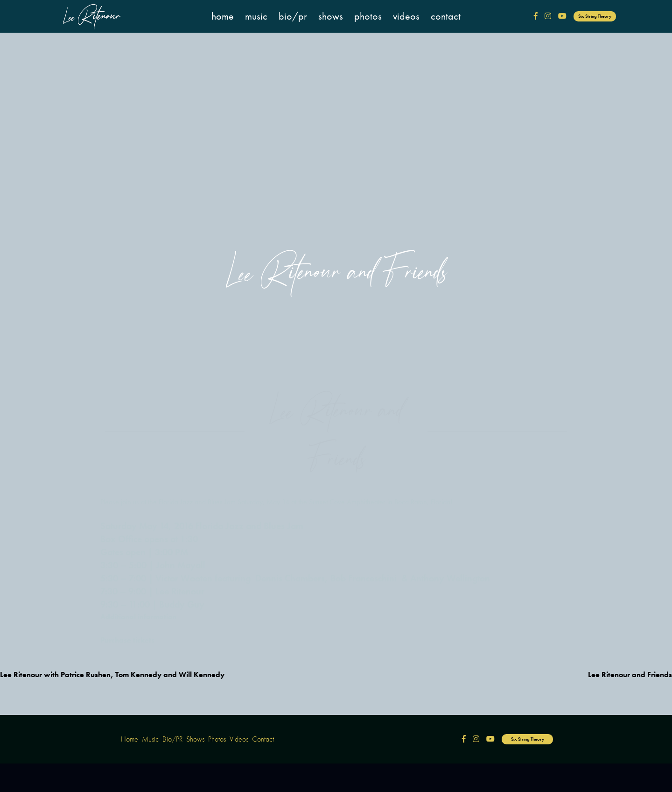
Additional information (138, 612)
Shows (331, 16)
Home (223, 16)
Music (256, 16)
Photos (368, 16)
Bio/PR (293, 16)
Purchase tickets (127, 635)
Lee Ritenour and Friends (630, 675)
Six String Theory (595, 16)
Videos (406, 16)
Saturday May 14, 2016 (147, 521)
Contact (446, 16)
